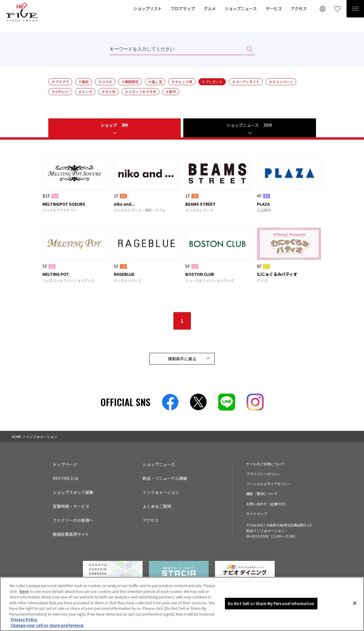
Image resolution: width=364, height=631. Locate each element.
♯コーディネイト (246, 82)
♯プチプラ (60, 82)
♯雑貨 (84, 82)
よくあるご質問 (157, 506)
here (24, 593)
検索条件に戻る (182, 359)
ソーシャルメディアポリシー (269, 484)
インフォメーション (161, 492)
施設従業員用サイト (71, 534)
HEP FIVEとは (65, 478)
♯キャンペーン (281, 82)
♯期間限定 (130, 82)
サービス (274, 8)
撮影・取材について (262, 494)
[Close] (355, 605)
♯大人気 (109, 91)
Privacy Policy (24, 622)
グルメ (210, 8)
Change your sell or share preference (47, 627)
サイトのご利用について (265, 464)
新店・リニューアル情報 (165, 478)
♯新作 (171, 91)
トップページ (65, 464)
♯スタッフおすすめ (141, 91)
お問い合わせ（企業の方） (267, 504)
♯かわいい (60, 91)
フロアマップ (183, 8)
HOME (16, 437)
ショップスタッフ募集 (73, 492)
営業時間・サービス (71, 506)
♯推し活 (155, 82)
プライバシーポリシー (264, 474)
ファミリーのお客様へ (73, 520)
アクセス (299, 8)
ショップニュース (241, 8)
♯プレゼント (212, 82)
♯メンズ (85, 91)
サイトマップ (257, 514)
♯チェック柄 (182, 82)
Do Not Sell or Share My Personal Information (271, 606)
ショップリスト (148, 8)
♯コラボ (105, 82)
